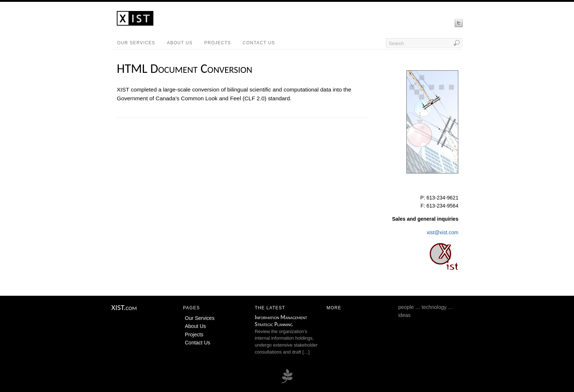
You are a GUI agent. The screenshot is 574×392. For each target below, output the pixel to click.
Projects (218, 43)
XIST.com (124, 307)
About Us (180, 43)
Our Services (136, 43)
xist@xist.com (443, 232)
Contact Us (259, 43)
